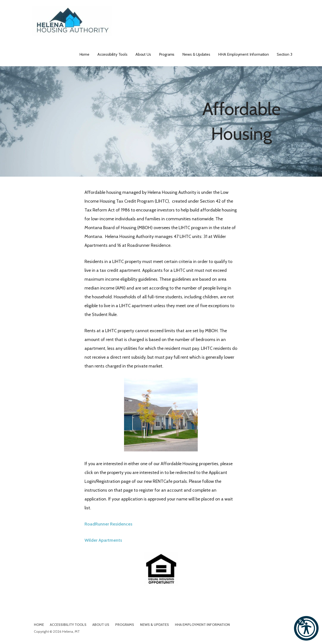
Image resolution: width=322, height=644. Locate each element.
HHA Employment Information (244, 54)
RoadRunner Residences (108, 524)
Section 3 (285, 54)
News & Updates (196, 54)
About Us (143, 54)
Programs (167, 54)
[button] (306, 628)
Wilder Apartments (103, 540)
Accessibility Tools (112, 54)
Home (84, 54)
